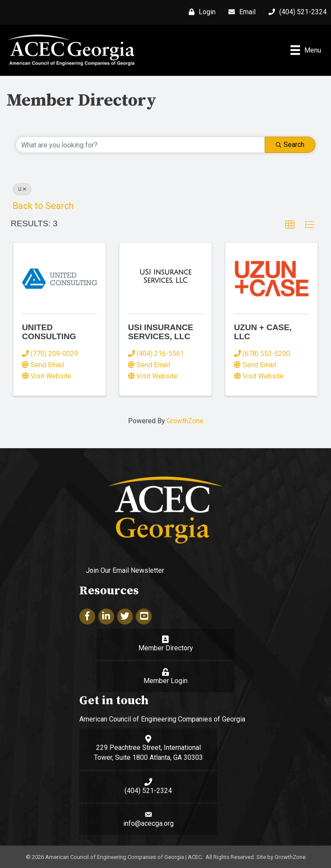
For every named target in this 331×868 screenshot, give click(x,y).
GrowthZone (185, 421)
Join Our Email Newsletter (125, 570)
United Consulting (49, 332)
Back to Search (43, 206)
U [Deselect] (22, 189)
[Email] (240, 12)
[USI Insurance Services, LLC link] (165, 276)
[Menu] (306, 50)
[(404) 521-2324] (295, 12)
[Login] (200, 12)
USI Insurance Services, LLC (161, 332)
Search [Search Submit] (290, 145)
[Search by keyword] (140, 145)
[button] (290, 225)
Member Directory (166, 648)
